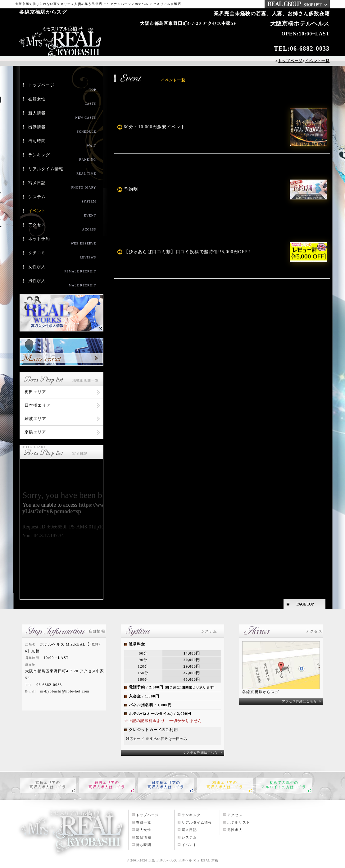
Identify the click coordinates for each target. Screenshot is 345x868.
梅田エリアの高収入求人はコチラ (225, 785)
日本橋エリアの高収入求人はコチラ (166, 785)
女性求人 (62, 269)
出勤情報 (62, 129)
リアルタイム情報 (62, 171)
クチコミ (62, 255)
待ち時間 (62, 143)
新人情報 (62, 115)
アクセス (62, 227)
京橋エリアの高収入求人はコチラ (48, 785)
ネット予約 (62, 241)
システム (62, 199)
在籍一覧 (144, 822)
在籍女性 (62, 101)
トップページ (62, 87)
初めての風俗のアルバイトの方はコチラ (284, 785)
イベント (62, 213)
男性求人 (62, 283)
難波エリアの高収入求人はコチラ (107, 785)
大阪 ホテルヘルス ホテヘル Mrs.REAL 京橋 (184, 860)
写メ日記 (62, 185)
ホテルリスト (239, 822)
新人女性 (144, 830)
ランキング (62, 157)
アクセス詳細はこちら (299, 701)
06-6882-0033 (310, 48)
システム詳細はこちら (201, 753)
